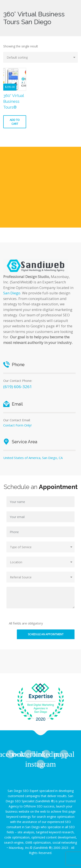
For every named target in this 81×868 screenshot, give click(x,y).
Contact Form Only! (17, 425)
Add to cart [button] (15, 122)
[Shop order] (40, 57)
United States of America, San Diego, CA (33, 458)
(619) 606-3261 (18, 387)
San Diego (12, 293)
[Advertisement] (40, 187)
